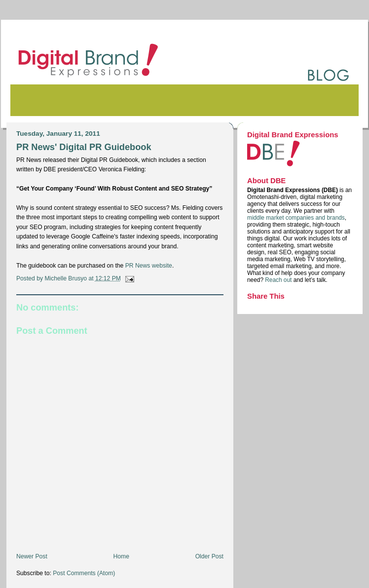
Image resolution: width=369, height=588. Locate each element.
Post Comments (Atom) (84, 573)
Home (121, 556)
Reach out (279, 280)
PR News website (149, 266)
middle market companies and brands (296, 218)
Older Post (209, 556)
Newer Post (32, 556)
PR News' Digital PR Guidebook (84, 147)
